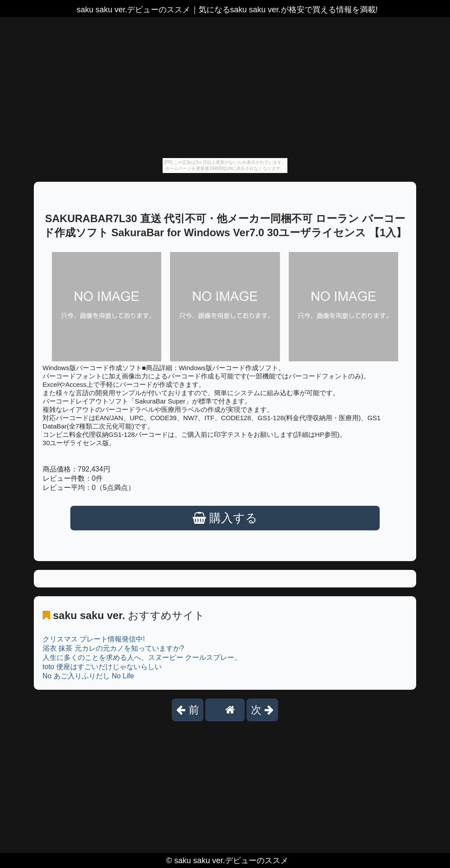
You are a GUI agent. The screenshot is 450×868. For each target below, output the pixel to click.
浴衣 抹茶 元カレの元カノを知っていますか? (113, 648)
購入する (225, 518)
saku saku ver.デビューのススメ (231, 861)
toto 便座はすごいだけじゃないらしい (102, 667)
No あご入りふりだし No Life (88, 676)
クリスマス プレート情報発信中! (94, 639)
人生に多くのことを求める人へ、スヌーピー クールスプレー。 (142, 657)
